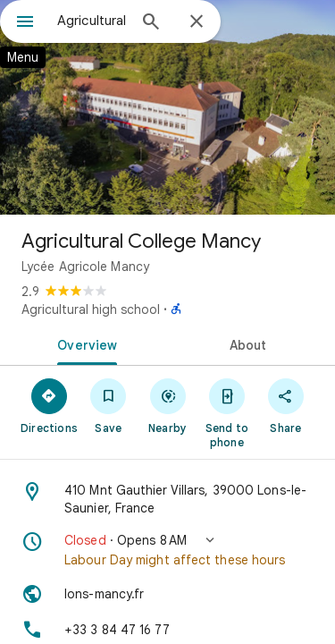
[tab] (84, 343)
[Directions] (49, 405)
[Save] (108, 405)
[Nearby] (167, 405)
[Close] (197, 22)
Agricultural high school (91, 309)
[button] (167, 550)
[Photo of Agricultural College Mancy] (167, 107)
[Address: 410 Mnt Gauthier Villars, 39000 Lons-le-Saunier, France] (167, 499)
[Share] (286, 405)
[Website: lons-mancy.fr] (167, 594)
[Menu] (25, 23)
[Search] (151, 23)
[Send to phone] (227, 412)
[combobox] (92, 21)
